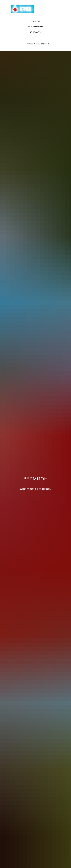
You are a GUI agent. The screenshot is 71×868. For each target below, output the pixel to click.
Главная (35, 21)
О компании (35, 27)
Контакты (35, 32)
